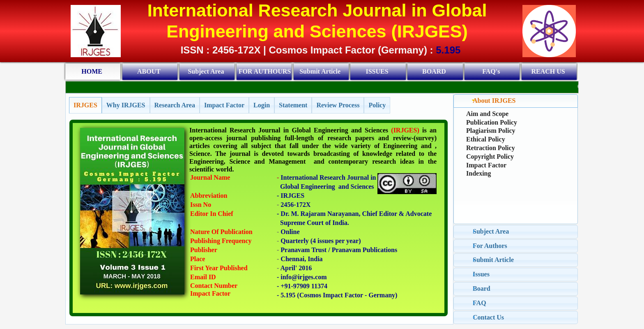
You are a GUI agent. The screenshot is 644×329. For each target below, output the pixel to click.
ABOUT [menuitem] (149, 71)
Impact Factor (486, 165)
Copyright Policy (490, 156)
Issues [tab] (480, 274)
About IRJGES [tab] (493, 101)
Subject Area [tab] (490, 231)
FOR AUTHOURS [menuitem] (265, 71)
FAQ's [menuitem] (491, 71)
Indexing (478, 173)
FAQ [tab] (478, 303)
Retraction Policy (491, 148)
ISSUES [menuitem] (377, 71)
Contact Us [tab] (487, 317)
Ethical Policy (486, 139)
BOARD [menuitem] (434, 71)
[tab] (85, 105)
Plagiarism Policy (491, 131)
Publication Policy (492, 122)
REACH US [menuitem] (548, 71)
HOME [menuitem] (92, 71)
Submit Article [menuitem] (320, 71)
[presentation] (85, 105)
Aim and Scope (487, 114)
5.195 (448, 50)
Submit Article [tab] (492, 260)
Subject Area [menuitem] (206, 71)
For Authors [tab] (489, 246)
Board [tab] (480, 288)
